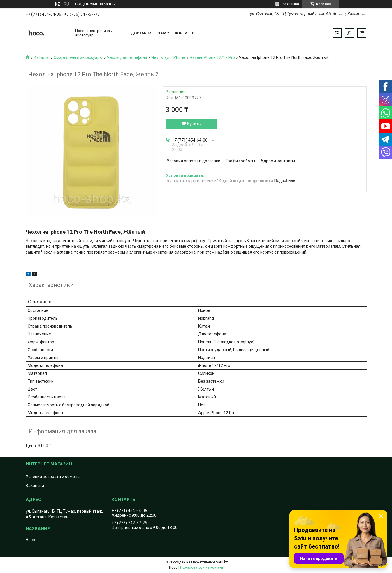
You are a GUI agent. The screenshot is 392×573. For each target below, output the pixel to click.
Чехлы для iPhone (168, 57)
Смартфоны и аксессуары (78, 57)
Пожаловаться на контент (202, 567)
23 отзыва (291, 4)
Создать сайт (86, 4)
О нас (163, 33)
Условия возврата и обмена (53, 477)
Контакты (185, 33)
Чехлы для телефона (127, 57)
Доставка (141, 33)
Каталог (42, 57)
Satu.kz (222, 562)
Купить (194, 124)
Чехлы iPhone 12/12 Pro (212, 57)
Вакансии (35, 486)
